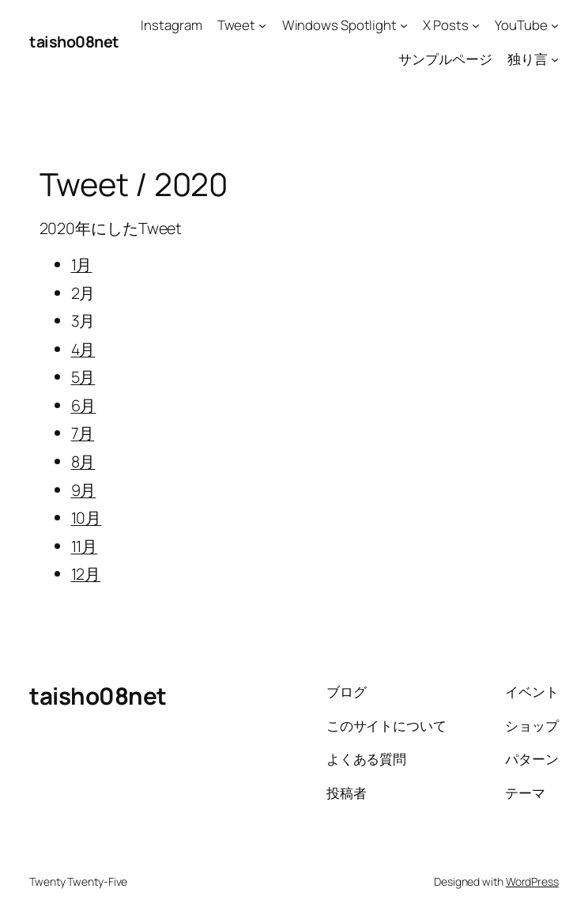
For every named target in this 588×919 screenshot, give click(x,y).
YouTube (521, 25)
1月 (82, 265)
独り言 (528, 59)
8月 (83, 461)
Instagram (171, 25)
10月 (87, 518)
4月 (83, 349)
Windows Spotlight (339, 25)
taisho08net (74, 42)
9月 (84, 490)
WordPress (532, 881)
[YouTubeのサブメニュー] (555, 25)
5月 (83, 377)
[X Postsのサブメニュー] (476, 25)
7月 (83, 433)
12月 (86, 574)
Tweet (237, 25)
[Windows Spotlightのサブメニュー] (404, 25)
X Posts (445, 25)
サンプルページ (445, 59)
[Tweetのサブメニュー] (262, 25)
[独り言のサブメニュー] (555, 59)
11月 (85, 546)
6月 (84, 405)
